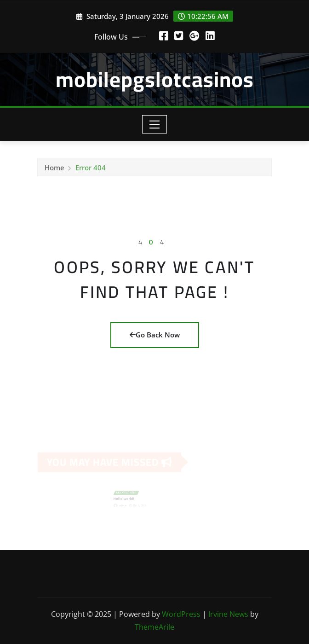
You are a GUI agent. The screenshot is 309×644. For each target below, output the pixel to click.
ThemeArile (154, 627)
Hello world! (128, 498)
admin (127, 504)
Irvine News (228, 614)
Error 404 (91, 168)
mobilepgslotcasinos (155, 79)
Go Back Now (155, 335)
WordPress (181, 614)
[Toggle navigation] (155, 124)
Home (54, 168)
